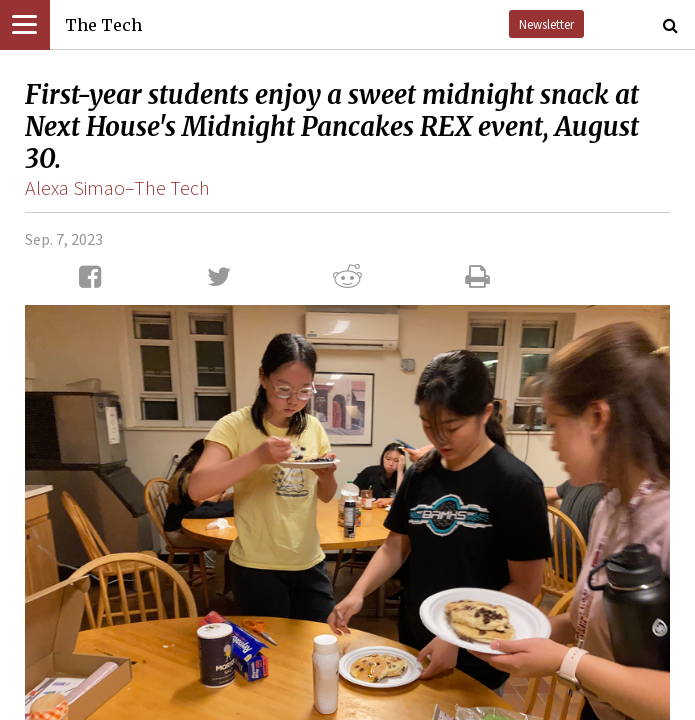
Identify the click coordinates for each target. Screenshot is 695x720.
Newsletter (546, 24)
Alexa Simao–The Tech (117, 187)
